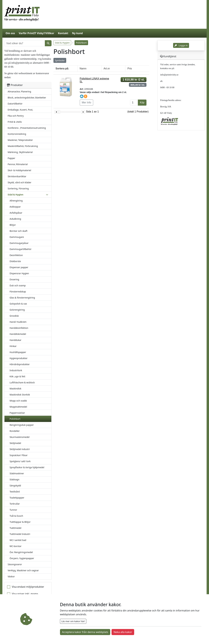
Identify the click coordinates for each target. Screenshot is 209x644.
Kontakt (63, 33)
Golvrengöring (17, 310)
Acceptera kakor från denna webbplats (85, 632)
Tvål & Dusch (16, 516)
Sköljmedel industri (20, 449)
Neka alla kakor (123, 632)
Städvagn (14, 479)
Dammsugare (17, 237)
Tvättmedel (15, 528)
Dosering (14, 279)
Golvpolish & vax (18, 304)
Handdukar (15, 340)
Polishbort (15, 419)
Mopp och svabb (18, 401)
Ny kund (77, 33)
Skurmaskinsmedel (20, 437)
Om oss (10, 33)
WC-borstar (16, 546)
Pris (130, 69)
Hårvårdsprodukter (20, 364)
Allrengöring (16, 201)
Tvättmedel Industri (20, 534)
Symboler (60, 60)
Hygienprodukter (19, 358)
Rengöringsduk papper (22, 425)
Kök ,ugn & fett (17, 376)
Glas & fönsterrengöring (22, 298)
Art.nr (107, 69)
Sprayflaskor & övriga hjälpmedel (27, 467)
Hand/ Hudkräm (18, 322)
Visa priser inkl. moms (25, 594)
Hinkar (13, 346)
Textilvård (15, 492)
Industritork (16, 370)
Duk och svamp (18, 285)
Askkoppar (15, 207)
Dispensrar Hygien (19, 273)
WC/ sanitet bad (18, 540)
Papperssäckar (17, 413)
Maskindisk (15, 389)
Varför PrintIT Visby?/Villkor (36, 33)
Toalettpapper (17, 498)
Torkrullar (15, 504)
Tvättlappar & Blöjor (20, 522)
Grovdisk (14, 316)
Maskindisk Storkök (20, 395)
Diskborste (15, 261)
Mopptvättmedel (18, 407)
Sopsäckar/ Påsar (19, 455)
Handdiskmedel (18, 334)
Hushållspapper (18, 352)
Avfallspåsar (16, 213)
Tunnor (13, 510)
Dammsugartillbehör (21, 249)
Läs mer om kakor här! (73, 621)
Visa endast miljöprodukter (28, 587)
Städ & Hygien (62, 43)
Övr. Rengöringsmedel (21, 552)
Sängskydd (15, 486)
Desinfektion (16, 255)
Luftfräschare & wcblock (22, 382)
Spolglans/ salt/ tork (20, 461)
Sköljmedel (15, 443)
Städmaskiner (17, 473)
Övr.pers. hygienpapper (22, 558)
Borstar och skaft (19, 231)
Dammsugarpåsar (19, 243)
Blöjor (13, 225)
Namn (83, 69)
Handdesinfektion (19, 328)
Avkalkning (15, 219)
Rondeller (15, 431)
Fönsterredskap (18, 292)
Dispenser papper (19, 267)
